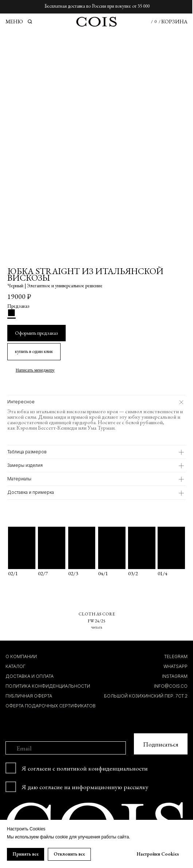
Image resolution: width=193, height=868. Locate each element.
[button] (34, 351)
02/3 (73, 573)
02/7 (43, 573)
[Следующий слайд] (184, 129)
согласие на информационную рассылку (94, 786)
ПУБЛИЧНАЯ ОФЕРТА (29, 695)
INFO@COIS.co (171, 685)
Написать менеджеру (35, 369)
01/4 (163, 573)
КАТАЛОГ (16, 666)
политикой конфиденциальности (102, 767)
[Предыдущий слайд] (9, 129)
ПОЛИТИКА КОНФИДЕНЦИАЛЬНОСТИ (48, 685)
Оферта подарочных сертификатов (51, 705)
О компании (21, 656)
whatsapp (175, 666)
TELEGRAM (176, 656)
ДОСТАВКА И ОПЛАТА (30, 676)
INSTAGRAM (175, 676)
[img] (171, 547)
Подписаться (161, 743)
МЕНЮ (14, 21)
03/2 (133, 573)
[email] (66, 747)
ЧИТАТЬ (96, 627)
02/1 (13, 573)
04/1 (103, 573)
